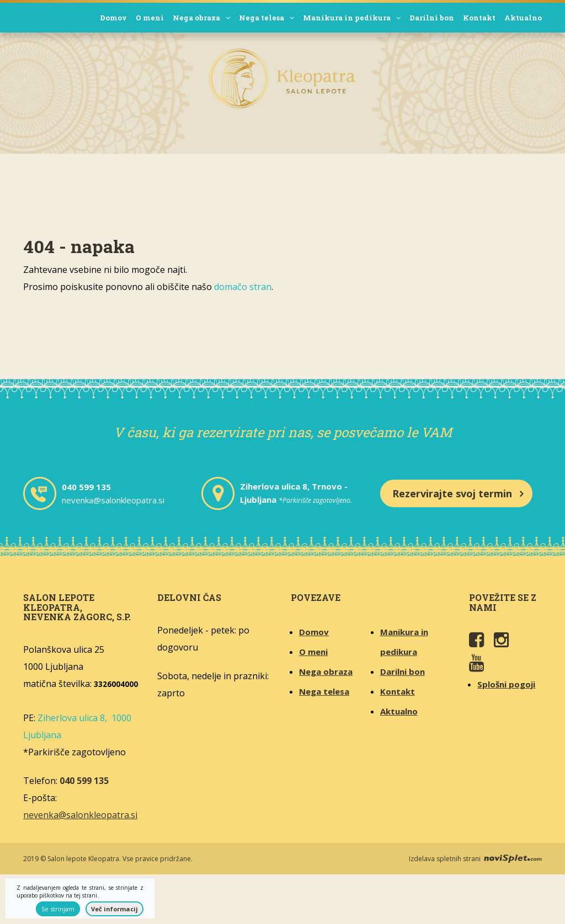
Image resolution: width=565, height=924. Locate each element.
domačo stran (243, 287)
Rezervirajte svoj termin (452, 493)
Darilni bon (432, 18)
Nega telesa (266, 18)
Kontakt (479, 18)
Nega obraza (201, 18)
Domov (113, 18)
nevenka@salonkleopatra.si (113, 500)
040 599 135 (86, 487)
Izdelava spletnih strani (475, 859)
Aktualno (523, 18)
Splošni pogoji (506, 684)
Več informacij (114, 909)
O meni (150, 18)
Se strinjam (58, 909)
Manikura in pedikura (352, 18)
